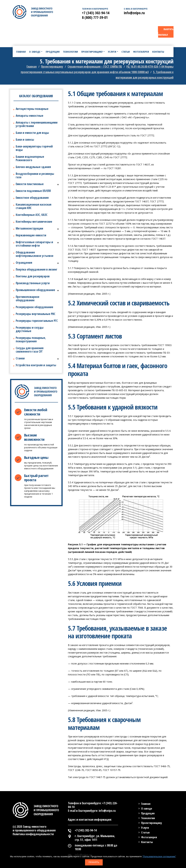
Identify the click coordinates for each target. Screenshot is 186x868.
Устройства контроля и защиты (36, 365)
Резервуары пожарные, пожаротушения (31, 339)
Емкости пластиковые (30, 184)
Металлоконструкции (29, 228)
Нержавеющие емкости (31, 235)
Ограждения (24, 263)
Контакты (147, 842)
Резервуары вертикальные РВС (36, 314)
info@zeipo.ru (134, 13)
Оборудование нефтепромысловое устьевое (35, 254)
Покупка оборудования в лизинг (37, 269)
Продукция (148, 813)
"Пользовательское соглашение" (159, 856)
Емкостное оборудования (32, 198)
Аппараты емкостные (30, 116)
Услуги (145, 828)
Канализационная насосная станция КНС (34, 206)
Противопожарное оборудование (28, 298)
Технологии (148, 818)
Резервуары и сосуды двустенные (30, 329)
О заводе (147, 809)
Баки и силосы (25, 140)
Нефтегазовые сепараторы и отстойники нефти (34, 244)
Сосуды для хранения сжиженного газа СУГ (30, 350)
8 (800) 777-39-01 (95, 17)
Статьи (145, 832)
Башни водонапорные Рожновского (30, 158)
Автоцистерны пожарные (32, 109)
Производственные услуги (33, 283)
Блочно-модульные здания (33, 167)
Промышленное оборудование (35, 290)
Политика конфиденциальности (33, 834)
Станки (20, 358)
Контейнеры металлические (34, 222)
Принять (94, 862)
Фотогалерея (149, 837)
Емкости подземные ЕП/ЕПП (33, 191)
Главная (146, 804)
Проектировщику (152, 823)
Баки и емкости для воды (32, 133)
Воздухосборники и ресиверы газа (35, 175)
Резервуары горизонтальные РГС (37, 321)
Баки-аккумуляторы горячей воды (34, 148)
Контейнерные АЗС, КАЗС (32, 215)
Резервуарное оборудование (34, 307)
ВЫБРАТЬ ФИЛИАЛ (166, 32)
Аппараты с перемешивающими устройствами (37, 124)
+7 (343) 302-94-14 (96, 13)
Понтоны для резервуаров (33, 276)
